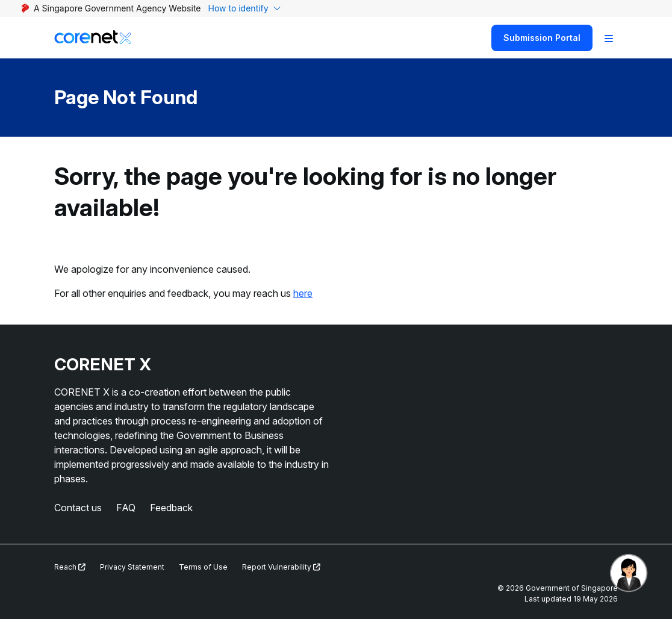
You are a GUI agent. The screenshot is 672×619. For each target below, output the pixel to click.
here (303, 293)
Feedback (171, 508)
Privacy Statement (132, 567)
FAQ (126, 508)
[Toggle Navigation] (609, 38)
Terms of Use (203, 567)
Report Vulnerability (281, 567)
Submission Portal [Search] (542, 38)
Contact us (78, 508)
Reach (70, 567)
